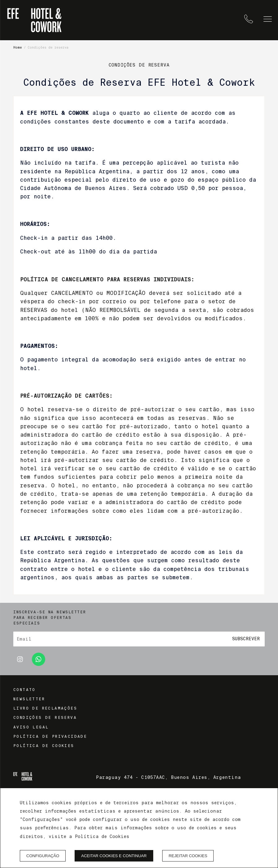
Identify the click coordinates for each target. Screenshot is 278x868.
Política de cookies (44, 746)
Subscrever (246, 639)
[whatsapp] (39, 664)
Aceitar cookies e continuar (114, 856)
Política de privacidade (50, 736)
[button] (268, 19)
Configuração (43, 856)
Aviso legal (31, 727)
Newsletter (29, 699)
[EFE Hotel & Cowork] (34, 20)
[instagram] (20, 664)
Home (18, 48)
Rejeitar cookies (188, 856)
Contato (24, 690)
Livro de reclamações (45, 708)
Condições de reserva (45, 718)
